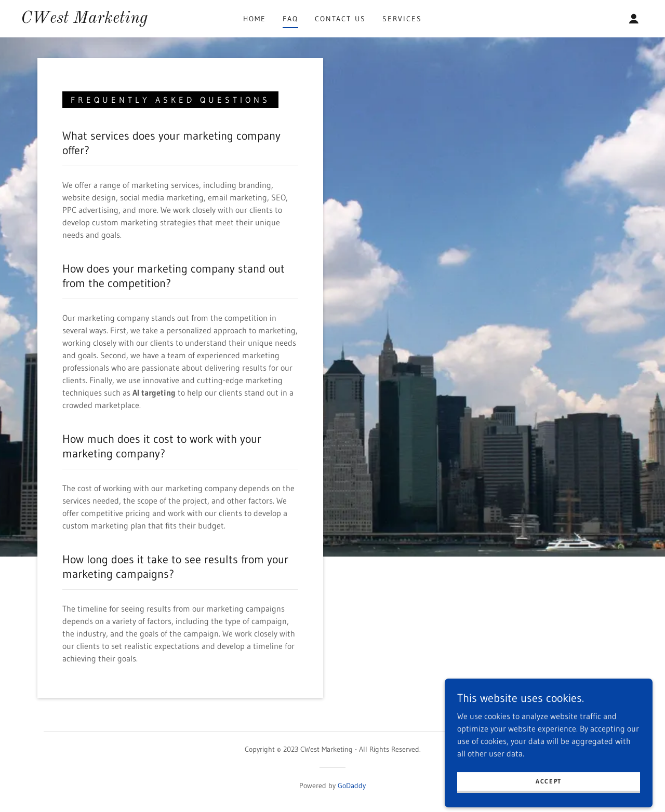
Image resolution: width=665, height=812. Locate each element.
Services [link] (402, 19)
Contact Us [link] (340, 19)
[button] (634, 19)
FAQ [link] (290, 19)
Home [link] (255, 19)
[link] (84, 20)
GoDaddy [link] (352, 786)
